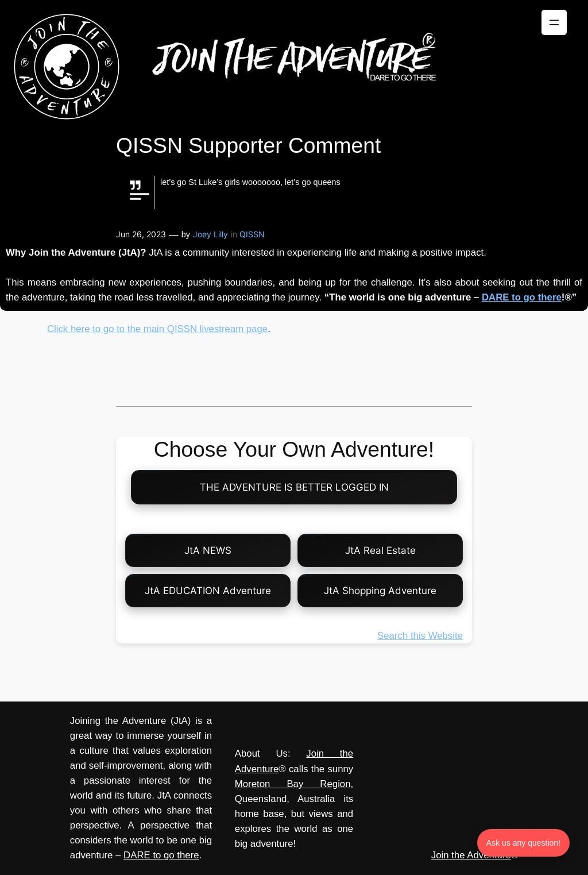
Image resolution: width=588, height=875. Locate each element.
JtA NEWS (208, 550)
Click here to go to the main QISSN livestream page (157, 329)
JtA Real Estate (380, 550)
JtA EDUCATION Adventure (208, 591)
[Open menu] (554, 22)
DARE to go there (522, 297)
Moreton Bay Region (293, 784)
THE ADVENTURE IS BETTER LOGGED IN (294, 487)
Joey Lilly (210, 234)
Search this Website (420, 636)
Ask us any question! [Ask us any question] (523, 843)
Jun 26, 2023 (141, 234)
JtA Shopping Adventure (380, 591)
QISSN (252, 234)
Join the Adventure (471, 855)
